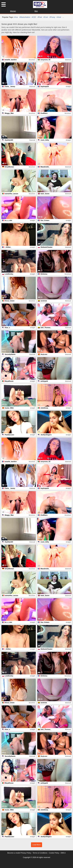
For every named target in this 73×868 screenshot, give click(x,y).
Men (36, 11)
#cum (46, 17)
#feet (40, 17)
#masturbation (25, 17)
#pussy (52, 17)
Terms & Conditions (40, 853)
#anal (59, 17)
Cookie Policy (54, 853)
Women (13, 11)
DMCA (63, 853)
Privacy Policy (26, 853)
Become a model (14, 853)
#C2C (34, 17)
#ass (16, 17)
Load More (37, 845)
